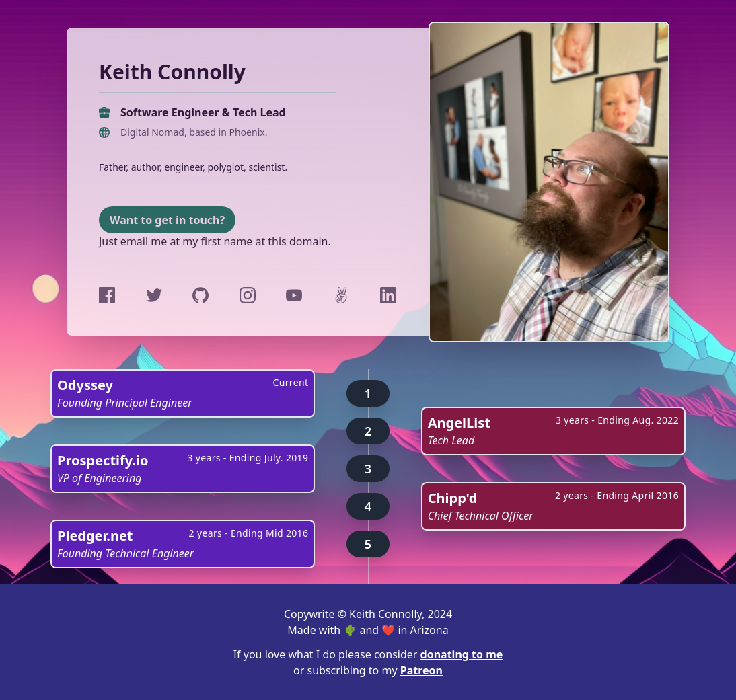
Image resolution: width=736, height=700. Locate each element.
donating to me (462, 654)
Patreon (421, 670)
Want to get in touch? (167, 220)
